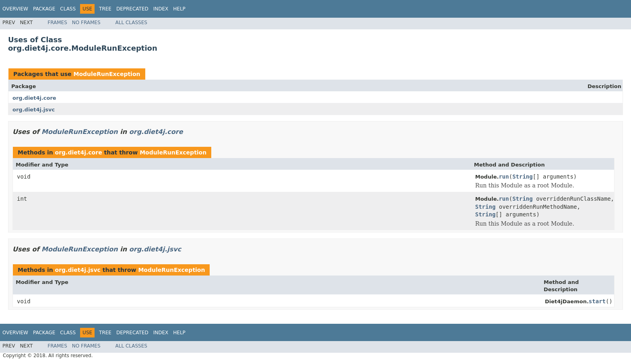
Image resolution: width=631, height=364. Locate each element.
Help (179, 9)
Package (44, 9)
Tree (105, 9)
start (597, 301)
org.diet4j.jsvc (34, 110)
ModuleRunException (107, 74)
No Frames (86, 23)
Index (161, 9)
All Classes (131, 23)
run (504, 177)
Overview (15, 9)
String (523, 177)
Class (68, 9)
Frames (57, 23)
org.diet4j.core (34, 98)
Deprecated (132, 9)
